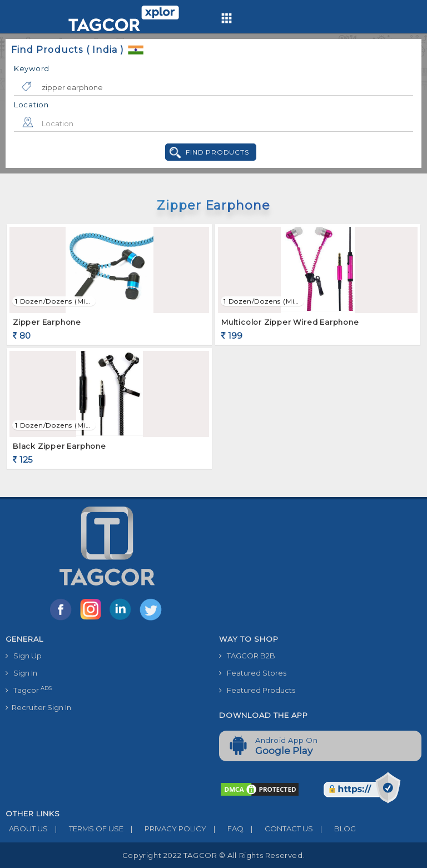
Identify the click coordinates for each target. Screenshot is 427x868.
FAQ (225, 829)
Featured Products (257, 690)
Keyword (32, 68)
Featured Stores (253, 673)
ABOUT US (27, 829)
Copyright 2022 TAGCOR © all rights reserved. (213, 855)
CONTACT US (278, 829)
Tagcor (29, 690)
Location (31, 105)
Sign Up (24, 656)
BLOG (334, 829)
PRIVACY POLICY (165, 829)
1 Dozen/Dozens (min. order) (54, 301)
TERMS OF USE (86, 829)
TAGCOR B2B (247, 656)
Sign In (21, 673)
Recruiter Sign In (38, 707)
